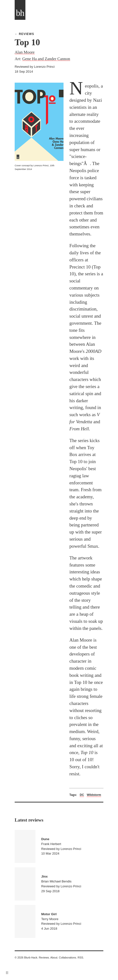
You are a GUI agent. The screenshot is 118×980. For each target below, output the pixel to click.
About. (54, 958)
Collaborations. (68, 958)
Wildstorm (94, 795)
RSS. (81, 958)
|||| (7, 972)
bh (20, 13)
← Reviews (24, 34)
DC (82, 795)
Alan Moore (25, 52)
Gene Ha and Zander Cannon (46, 59)
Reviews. (44, 958)
